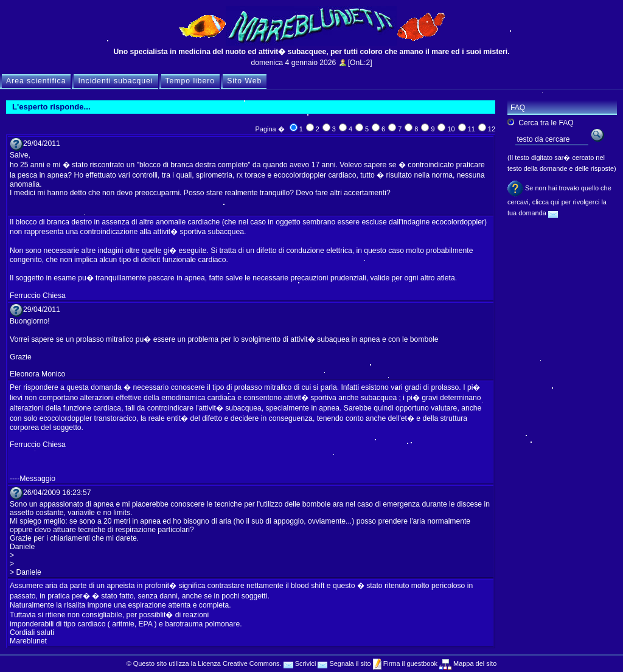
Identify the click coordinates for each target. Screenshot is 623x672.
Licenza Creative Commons (238, 663)
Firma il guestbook (409, 663)
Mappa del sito (474, 663)
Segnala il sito (344, 663)
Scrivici (300, 663)
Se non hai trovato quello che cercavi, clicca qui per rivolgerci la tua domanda (559, 200)
